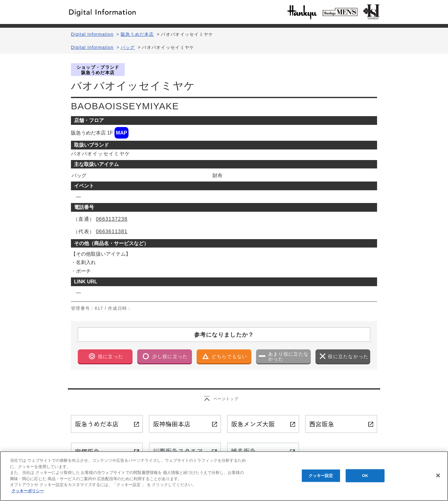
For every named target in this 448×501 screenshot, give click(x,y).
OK (365, 478)
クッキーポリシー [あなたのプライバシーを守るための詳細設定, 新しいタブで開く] (28, 493)
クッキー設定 (321, 478)
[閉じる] (438, 478)
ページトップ (226, 399)
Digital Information (92, 34)
